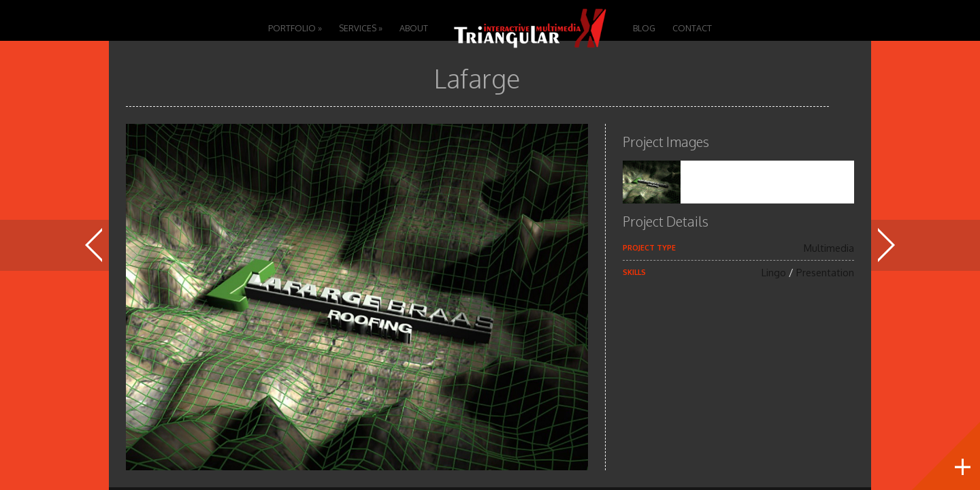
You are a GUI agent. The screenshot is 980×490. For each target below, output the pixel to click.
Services (361, 28)
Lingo (774, 272)
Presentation (825, 272)
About (414, 28)
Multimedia (829, 248)
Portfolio (295, 28)
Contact (692, 28)
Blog (644, 28)
